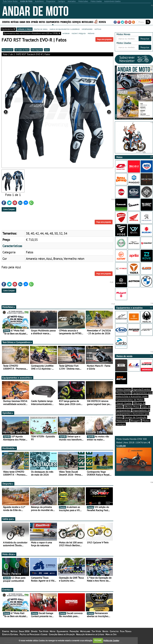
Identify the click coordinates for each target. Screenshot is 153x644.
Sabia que (8, 519)
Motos (42, 22)
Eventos (6, 22)
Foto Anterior (7, 50)
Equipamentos (53, 22)
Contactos (114, 631)
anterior (66, 33)
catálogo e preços (25, 29)
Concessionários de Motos (130, 400)
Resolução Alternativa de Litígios (90, 634)
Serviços (76, 22)
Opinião (35, 22)
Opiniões (8, 413)
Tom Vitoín (44, 631)
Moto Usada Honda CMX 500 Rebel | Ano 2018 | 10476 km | (134, 454)
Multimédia (9, 448)
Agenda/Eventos (142, 389)
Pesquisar (145, 39)
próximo (91, 33)
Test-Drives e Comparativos (17, 342)
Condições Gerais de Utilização (62, 634)
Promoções (66, 22)
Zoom (47, 50)
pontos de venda (41, 29)
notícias (98, 29)
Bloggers (136, 421)
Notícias (15, 22)
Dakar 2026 (25, 22)
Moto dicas (9, 554)
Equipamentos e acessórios (17, 378)
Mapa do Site (111, 634)
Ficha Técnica (126, 631)
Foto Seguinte (37, 50)
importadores (87, 29)
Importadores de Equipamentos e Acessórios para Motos (133, 414)
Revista (102, 22)
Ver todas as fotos (22, 50)
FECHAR (98, 640)
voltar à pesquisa (79, 33)
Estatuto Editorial (10, 634)
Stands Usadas (124, 403)
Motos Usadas (124, 389)
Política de (111, 640)
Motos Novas (123, 393)
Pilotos (146, 421)
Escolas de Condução (135, 417)
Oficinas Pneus (132, 407)
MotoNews (9, 307)
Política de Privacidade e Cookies (34, 634)
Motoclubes (87, 22)
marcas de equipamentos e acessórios (65, 29)
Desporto (8, 484)
